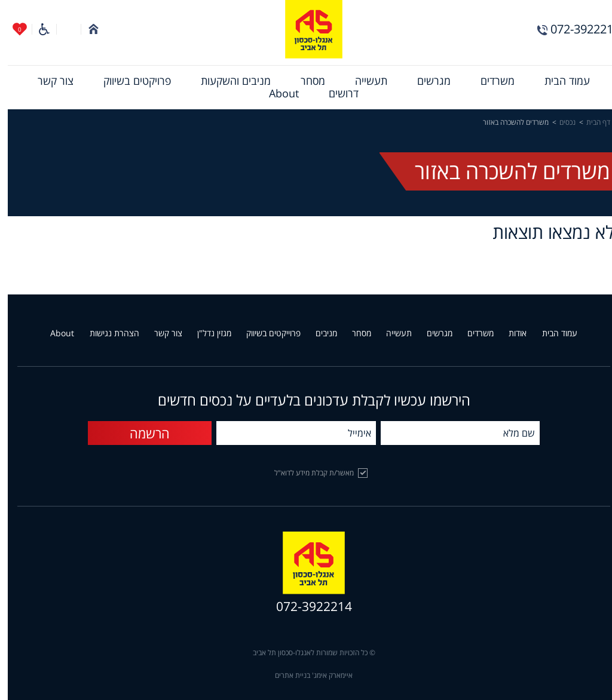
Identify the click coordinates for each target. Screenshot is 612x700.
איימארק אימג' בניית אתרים (306, 676)
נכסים (560, 122)
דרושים (336, 94)
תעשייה (363, 81)
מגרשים (426, 81)
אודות (510, 334)
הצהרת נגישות (107, 334)
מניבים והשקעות (228, 81)
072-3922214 (577, 29)
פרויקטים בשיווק (129, 81)
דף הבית (590, 122)
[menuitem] (559, 81)
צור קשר (48, 81)
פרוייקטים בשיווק (266, 334)
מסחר (305, 81)
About (276, 94)
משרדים (490, 81)
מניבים (319, 334)
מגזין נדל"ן (206, 334)
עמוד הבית (559, 81)
